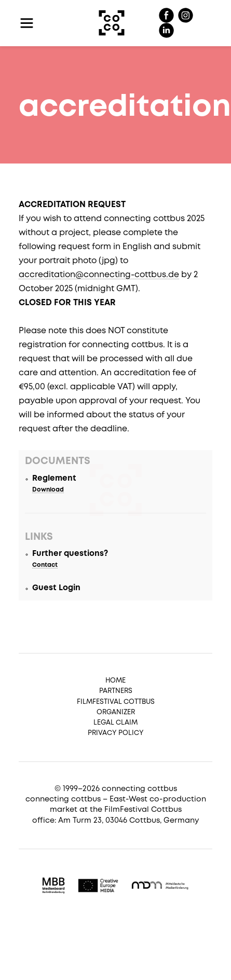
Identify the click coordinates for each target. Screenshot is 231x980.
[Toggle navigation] (27, 23)
